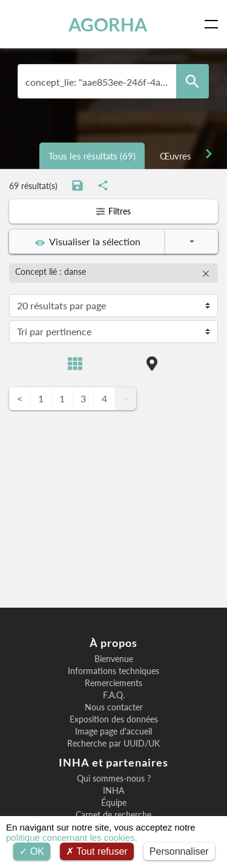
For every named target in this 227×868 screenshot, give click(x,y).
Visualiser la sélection (88, 242)
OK (32, 851)
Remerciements (113, 683)
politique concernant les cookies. (72, 837)
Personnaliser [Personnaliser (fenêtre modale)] (179, 851)
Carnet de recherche (113, 815)
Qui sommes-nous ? (114, 779)
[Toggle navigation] (214, 24)
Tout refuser (97, 851)
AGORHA (108, 24)
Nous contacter (114, 707)
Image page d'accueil (113, 731)
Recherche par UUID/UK (113, 744)
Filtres (113, 211)
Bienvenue (114, 659)
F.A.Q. (114, 695)
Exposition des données (114, 719)
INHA (113, 791)
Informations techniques (113, 671)
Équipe (114, 803)
